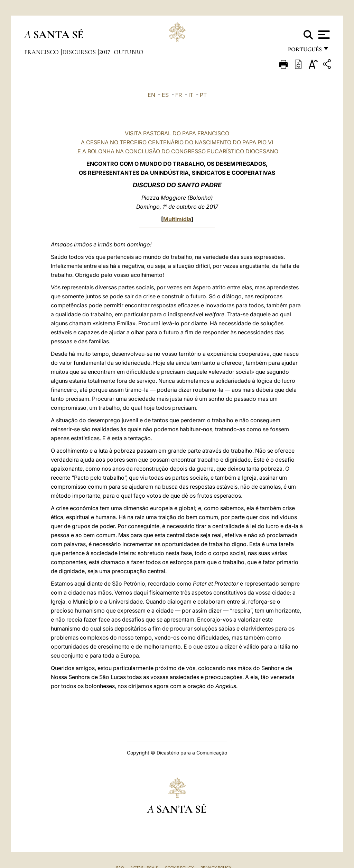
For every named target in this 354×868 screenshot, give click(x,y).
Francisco (42, 52)
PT (203, 95)
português (305, 51)
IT (191, 95)
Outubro (129, 52)
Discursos (80, 52)
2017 (105, 52)
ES (165, 95)
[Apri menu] (323, 35)
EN (151, 95)
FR (179, 95)
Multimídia (177, 219)
